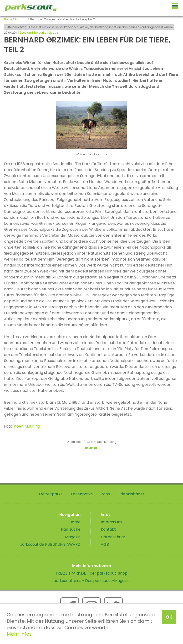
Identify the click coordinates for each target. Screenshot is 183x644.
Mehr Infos (19, 634)
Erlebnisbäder (131, 494)
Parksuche (71, 529)
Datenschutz (113, 537)
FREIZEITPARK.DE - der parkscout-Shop (92, 573)
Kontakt (108, 529)
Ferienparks (82, 494)
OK (169, 617)
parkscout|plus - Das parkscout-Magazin (91, 581)
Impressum (111, 522)
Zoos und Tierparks (33, 33)
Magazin (21, 19)
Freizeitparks (51, 494)
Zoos (105, 494)
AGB (105, 544)
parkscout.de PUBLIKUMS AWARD (50, 544)
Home (8, 19)
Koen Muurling (27, 426)
